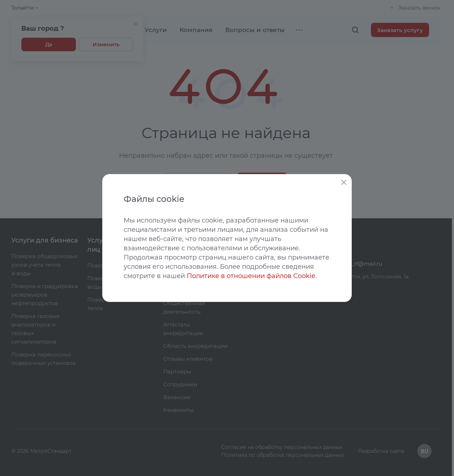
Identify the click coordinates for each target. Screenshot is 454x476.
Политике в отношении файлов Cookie (251, 276)
